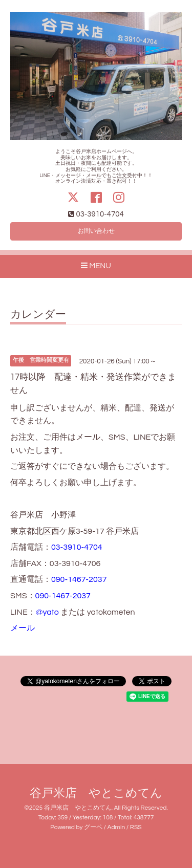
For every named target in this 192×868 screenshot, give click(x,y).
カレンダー (38, 314)
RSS (136, 827)
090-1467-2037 (79, 579)
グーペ (93, 827)
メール (23, 628)
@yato (47, 612)
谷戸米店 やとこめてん (96, 794)
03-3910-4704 (77, 547)
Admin (116, 827)
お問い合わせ (96, 231)
